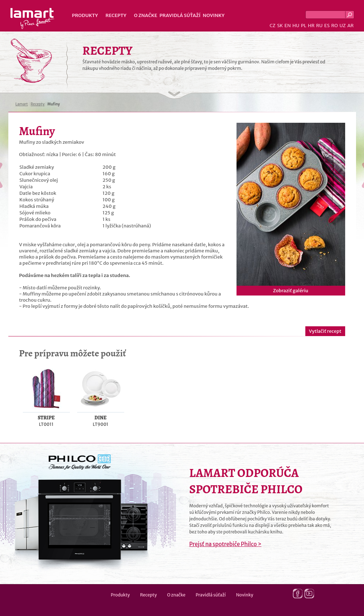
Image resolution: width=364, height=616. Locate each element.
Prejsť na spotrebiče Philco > (225, 544)
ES (327, 26)
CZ (272, 26)
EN (288, 26)
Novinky (214, 15)
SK (280, 26)
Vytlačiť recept (325, 331)
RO (334, 26)
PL (304, 26)
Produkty (85, 15)
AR (351, 26)
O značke (146, 15)
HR (311, 26)
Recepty (116, 15)
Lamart (32, 18)
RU (319, 26)
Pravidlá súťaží (180, 15)
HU (296, 26)
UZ (342, 26)
